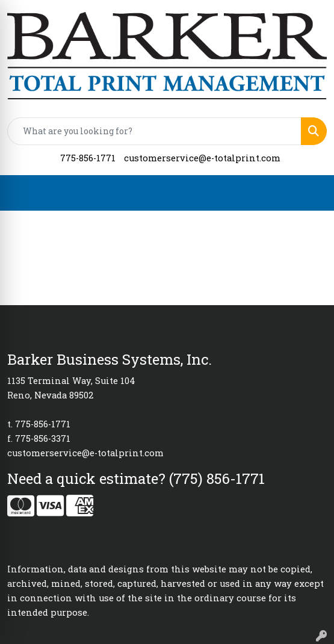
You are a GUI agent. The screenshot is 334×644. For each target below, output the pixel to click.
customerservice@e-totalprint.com (202, 158)
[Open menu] (310, 193)
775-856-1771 (88, 158)
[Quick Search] (154, 131)
